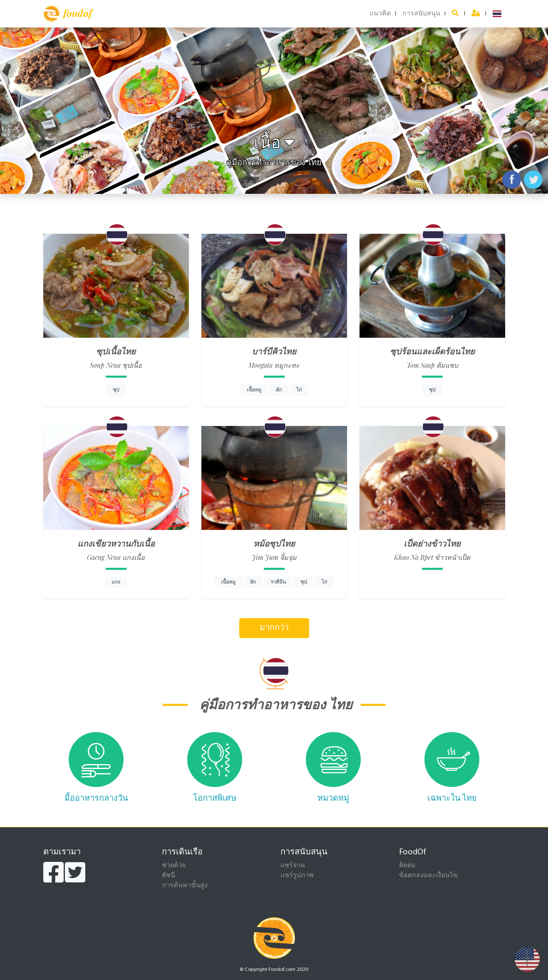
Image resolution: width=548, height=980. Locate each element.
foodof (68, 14)
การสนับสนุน (421, 14)
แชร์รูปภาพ (297, 876)
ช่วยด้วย (174, 866)
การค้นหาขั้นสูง (185, 886)
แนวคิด (380, 14)
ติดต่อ (407, 866)
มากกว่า (274, 628)
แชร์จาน (293, 866)
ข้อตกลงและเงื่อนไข (428, 876)
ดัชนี (169, 876)
